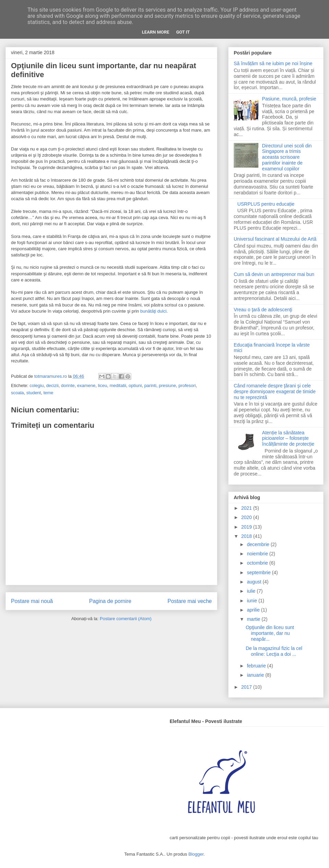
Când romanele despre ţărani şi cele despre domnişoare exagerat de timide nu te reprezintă (275, 391)
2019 (247, 527)
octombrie (258, 563)
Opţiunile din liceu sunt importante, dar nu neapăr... (270, 633)
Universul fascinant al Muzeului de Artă (275, 239)
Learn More (156, 32)
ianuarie (256, 675)
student (34, 393)
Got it (183, 32)
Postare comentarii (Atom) (126, 619)
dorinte (68, 385)
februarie (257, 666)
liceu (103, 385)
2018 (247, 536)
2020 (247, 517)
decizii (52, 385)
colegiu (36, 385)
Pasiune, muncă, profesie (289, 99)
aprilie (254, 610)
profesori (187, 385)
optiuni (135, 385)
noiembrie (258, 554)
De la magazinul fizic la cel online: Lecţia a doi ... (274, 651)
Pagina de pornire (110, 601)
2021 (247, 508)
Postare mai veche (190, 601)
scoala (17, 393)
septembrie (259, 572)
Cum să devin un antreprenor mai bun (274, 274)
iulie (252, 591)
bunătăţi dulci (153, 311)
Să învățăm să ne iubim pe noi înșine (273, 63)
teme (48, 393)
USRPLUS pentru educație (266, 204)
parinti (150, 385)
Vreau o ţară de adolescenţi (263, 310)
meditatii (118, 385)
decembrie (259, 544)
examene (86, 385)
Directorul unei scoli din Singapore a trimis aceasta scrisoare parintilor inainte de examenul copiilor (287, 157)
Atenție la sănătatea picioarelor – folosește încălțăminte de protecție (288, 438)
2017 (247, 687)
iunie (252, 601)
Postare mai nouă (32, 601)
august (255, 582)
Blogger (196, 854)
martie (254, 619)
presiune (168, 385)
